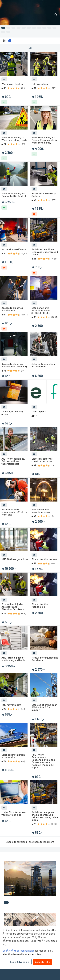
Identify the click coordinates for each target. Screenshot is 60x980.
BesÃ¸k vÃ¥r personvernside (19, 951)
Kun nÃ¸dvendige (20, 962)
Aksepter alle (42, 962)
